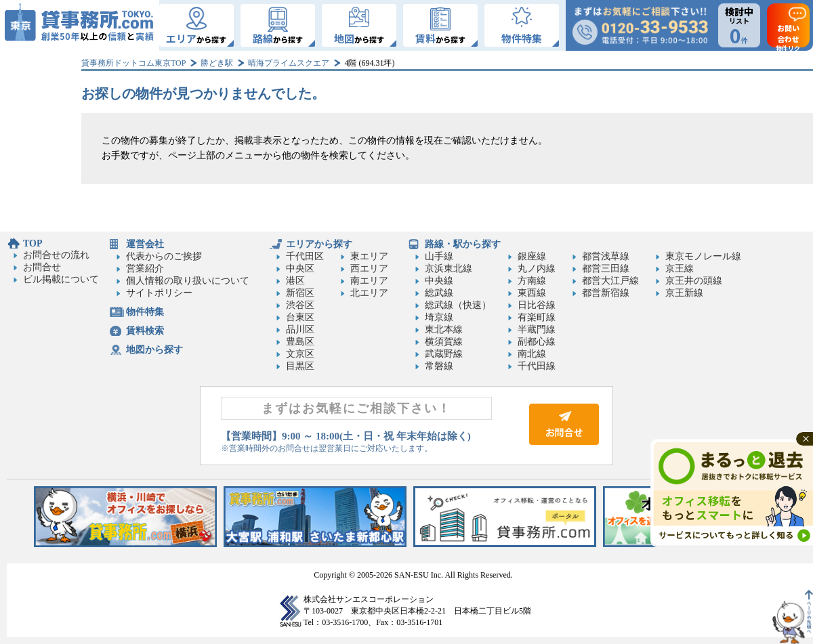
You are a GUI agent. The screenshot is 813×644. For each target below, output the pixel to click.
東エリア (369, 256)
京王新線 (684, 293)
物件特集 (145, 312)
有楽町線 (537, 317)
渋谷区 (300, 305)
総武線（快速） (458, 305)
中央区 (300, 269)
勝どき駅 (217, 63)
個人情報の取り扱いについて (188, 281)
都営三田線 (606, 269)
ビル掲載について (61, 279)
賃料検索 (145, 331)
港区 (295, 281)
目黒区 (300, 366)
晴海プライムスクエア (289, 63)
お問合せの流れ (56, 255)
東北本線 (444, 329)
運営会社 (145, 244)
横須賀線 (444, 342)
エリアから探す (319, 244)
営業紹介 (145, 269)
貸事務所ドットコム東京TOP (133, 63)
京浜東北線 (449, 269)
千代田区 (305, 256)
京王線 (680, 269)
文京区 (300, 354)
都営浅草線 (606, 256)
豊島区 (300, 342)
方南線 (532, 281)
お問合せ (42, 267)
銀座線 (532, 256)
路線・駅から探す (463, 244)
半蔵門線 (537, 329)
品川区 (300, 329)
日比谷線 (537, 305)
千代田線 (537, 366)
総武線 (439, 293)
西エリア (369, 269)
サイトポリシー (159, 293)
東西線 (532, 293)
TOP (33, 243)
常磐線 (439, 366)
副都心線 (537, 342)
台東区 (300, 317)
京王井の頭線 (694, 281)
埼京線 (439, 317)
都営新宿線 (606, 293)
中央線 (439, 281)
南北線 (532, 354)
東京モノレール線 (703, 256)
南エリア (369, 281)
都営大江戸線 (610, 281)
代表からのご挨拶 (164, 256)
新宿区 (300, 293)
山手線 (439, 256)
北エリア (369, 293)
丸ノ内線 (537, 269)
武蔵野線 (444, 354)
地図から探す (154, 350)
